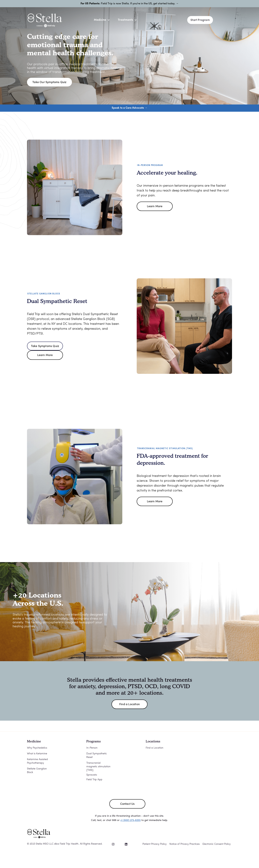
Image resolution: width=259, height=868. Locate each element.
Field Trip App (94, 780)
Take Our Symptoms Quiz (49, 82)
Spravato (92, 775)
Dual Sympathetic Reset (97, 755)
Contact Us (127, 804)
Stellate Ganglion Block (37, 771)
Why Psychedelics (37, 748)
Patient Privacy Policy (155, 844)
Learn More (155, 206)
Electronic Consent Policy (217, 844)
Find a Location (129, 704)
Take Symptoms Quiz (45, 346)
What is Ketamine (37, 754)
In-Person (92, 748)
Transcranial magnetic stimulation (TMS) (98, 767)
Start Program (200, 20)
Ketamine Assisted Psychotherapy (37, 761)
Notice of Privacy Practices (185, 844)
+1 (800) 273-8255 (130, 820)
